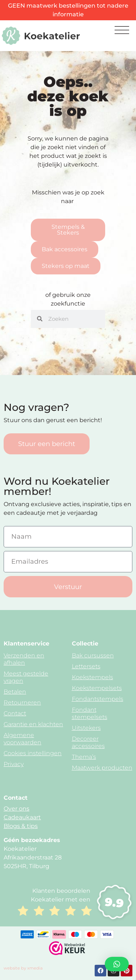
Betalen (15, 692)
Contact (15, 713)
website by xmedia (23, 968)
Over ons (17, 809)
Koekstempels (92, 677)
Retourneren (22, 703)
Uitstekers (86, 728)
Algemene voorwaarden (22, 739)
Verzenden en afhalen (24, 659)
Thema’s (84, 757)
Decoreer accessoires (88, 742)
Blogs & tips (21, 826)
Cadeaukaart (22, 817)
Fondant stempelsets (90, 713)
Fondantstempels (98, 699)
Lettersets (86, 666)
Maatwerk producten (102, 768)
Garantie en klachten (33, 724)
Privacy (14, 764)
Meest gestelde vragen (26, 677)
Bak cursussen (93, 655)
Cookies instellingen (33, 753)
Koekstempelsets (97, 688)
